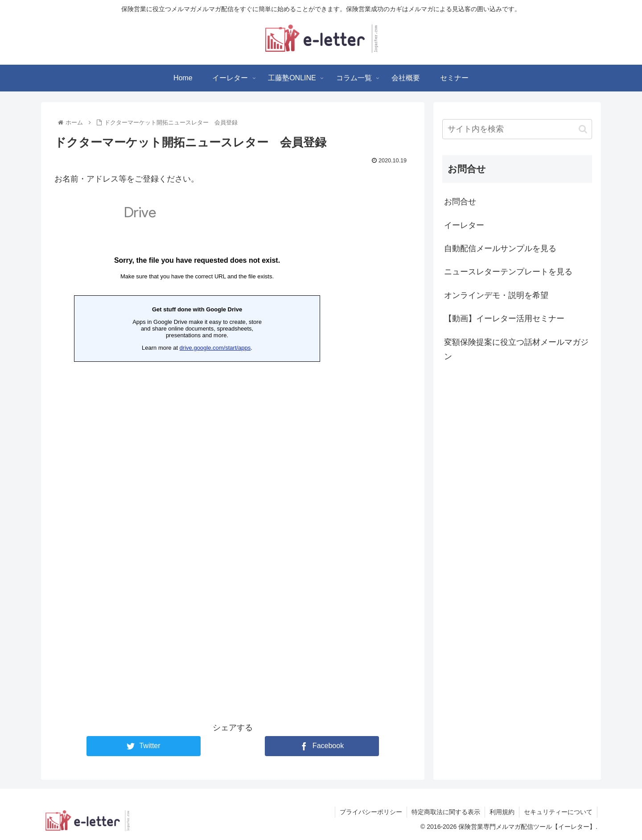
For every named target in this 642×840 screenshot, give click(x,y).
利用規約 (502, 812)
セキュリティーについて (558, 812)
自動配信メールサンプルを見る (500, 248)
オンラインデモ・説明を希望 (496, 295)
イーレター (464, 225)
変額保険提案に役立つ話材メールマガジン (516, 349)
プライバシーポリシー (371, 812)
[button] (583, 129)
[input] (517, 129)
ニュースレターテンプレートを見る (508, 272)
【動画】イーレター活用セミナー (504, 319)
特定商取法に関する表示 (446, 812)
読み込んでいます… (197, 444)
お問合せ (460, 202)
